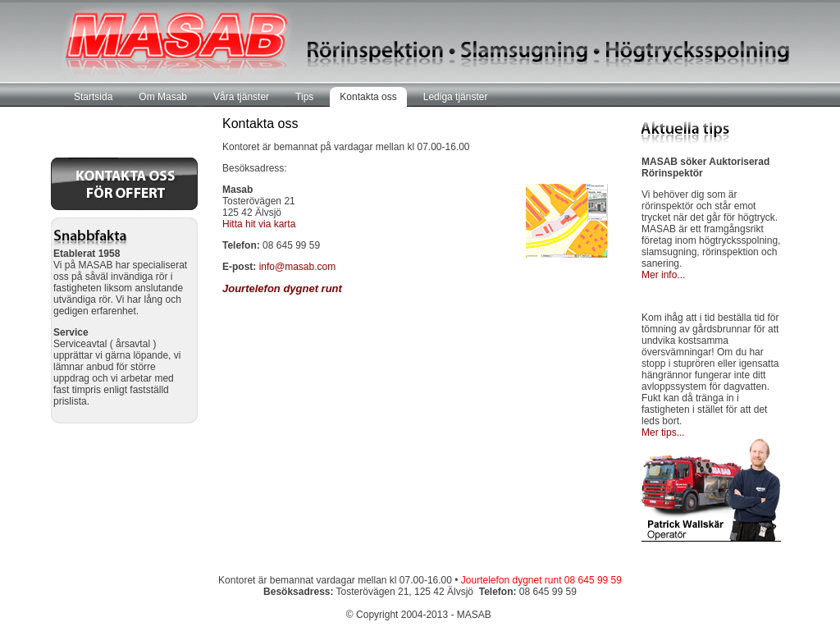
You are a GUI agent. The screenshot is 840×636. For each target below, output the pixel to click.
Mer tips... (663, 432)
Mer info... (663, 275)
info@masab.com (298, 267)
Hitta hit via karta (259, 224)
